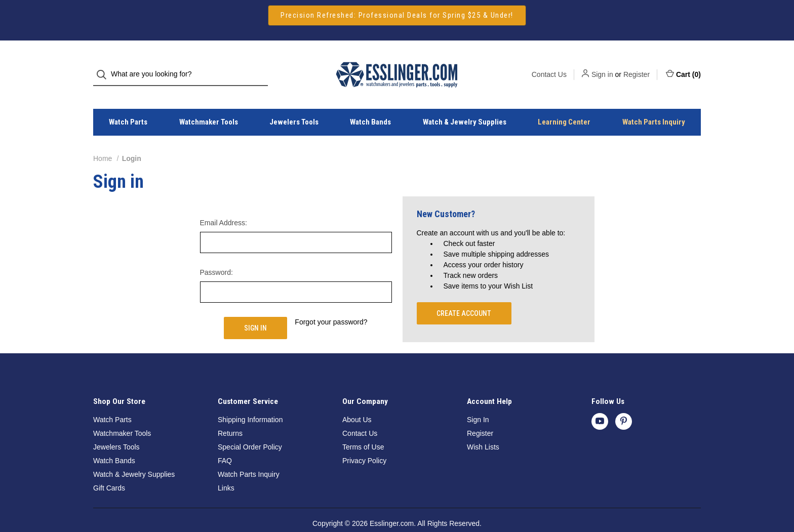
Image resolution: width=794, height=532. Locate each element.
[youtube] (600, 403)
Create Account (464, 295)
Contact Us (549, 65)
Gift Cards (109, 470)
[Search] (105, 66)
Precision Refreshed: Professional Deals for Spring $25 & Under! (397, 15)
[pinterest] (624, 403)
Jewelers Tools (294, 104)
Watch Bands (370, 104)
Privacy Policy (364, 442)
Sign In (478, 401)
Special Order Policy (250, 429)
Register (637, 65)
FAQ (225, 442)
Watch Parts (128, 104)
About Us (357, 401)
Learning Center (564, 104)
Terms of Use (363, 429)
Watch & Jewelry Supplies (465, 104)
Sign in (602, 65)
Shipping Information (250, 401)
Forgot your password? (331, 304)
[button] (397, 15)
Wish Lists (483, 429)
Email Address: (224, 204)
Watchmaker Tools (209, 104)
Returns (230, 415)
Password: (216, 254)
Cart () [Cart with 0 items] (683, 65)
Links (226, 470)
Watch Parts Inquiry (654, 104)
